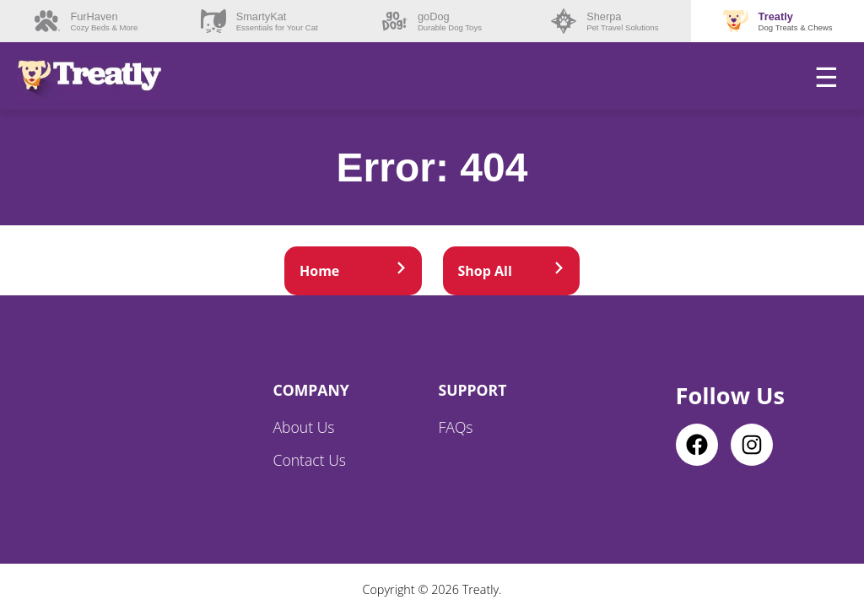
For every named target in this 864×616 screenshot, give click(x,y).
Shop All (512, 271)
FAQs (456, 427)
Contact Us (310, 460)
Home (353, 271)
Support (473, 390)
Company (311, 390)
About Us (304, 427)
